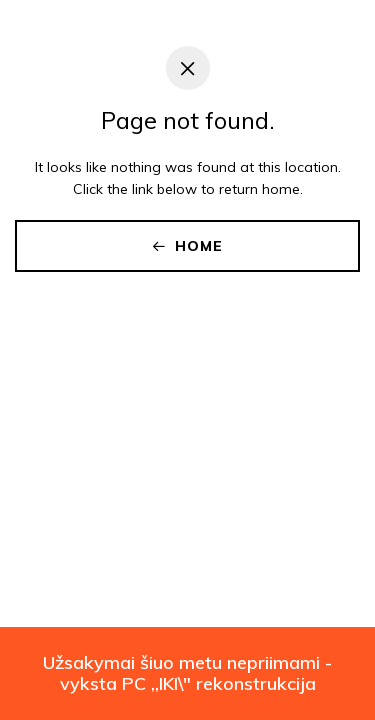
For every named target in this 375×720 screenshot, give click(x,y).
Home (187, 246)
